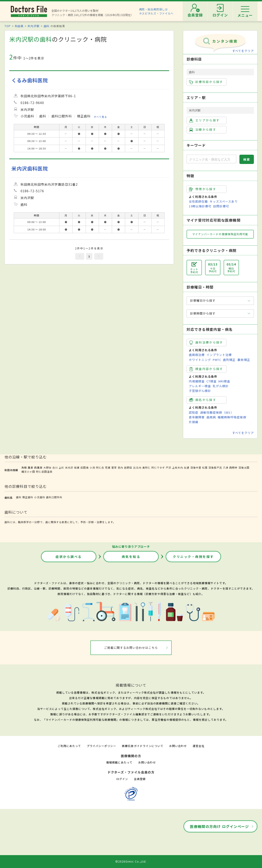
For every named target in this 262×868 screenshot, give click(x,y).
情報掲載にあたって (119, 762)
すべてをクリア (243, 51)
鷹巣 (30, 467)
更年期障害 (197, 417)
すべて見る (100, 117)
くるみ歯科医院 (30, 80)
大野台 (47, 467)
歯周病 (211, 417)
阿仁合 (100, 467)
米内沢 (69, 467)
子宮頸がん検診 (200, 391)
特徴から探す (203, 189)
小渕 (92, 467)
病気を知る (131, 557)
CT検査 (212, 381)
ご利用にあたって (69, 746)
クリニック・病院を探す (193, 557)
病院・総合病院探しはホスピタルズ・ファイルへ (156, 11)
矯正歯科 (28, 497)
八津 (226, 467)
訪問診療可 (221, 206)
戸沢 (168, 467)
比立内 (137, 467)
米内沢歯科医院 (30, 168)
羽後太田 (244, 467)
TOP (8, 26)
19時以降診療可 (200, 206)
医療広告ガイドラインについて (143, 746)
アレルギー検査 (200, 386)
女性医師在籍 (198, 201)
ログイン (122, 779)
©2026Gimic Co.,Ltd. (131, 861)
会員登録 (140, 779)
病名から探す (203, 400)
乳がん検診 (221, 386)
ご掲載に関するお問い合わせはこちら (131, 648)
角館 (24, 467)
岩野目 (128, 467)
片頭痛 (194, 422)
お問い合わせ (178, 746)
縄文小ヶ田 (28, 472)
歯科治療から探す (206, 342)
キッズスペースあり (224, 201)
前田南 (84, 467)
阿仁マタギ (158, 467)
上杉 (61, 467)
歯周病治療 (197, 355)
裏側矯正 (244, 360)
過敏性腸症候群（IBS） (217, 412)
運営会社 (199, 746)
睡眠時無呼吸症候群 (232, 417)
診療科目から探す (206, 82)
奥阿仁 (146, 467)
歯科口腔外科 (54, 497)
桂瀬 (77, 467)
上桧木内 (178, 467)
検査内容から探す (206, 369)
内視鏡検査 (197, 381)
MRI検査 (224, 381)
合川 (55, 467)
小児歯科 (40, 497)
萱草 (114, 467)
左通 (187, 467)
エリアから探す (204, 120)
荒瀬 (108, 467)
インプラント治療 (219, 355)
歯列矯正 (229, 360)
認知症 (194, 412)
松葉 (205, 467)
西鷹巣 (38, 467)
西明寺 (233, 467)
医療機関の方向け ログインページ (219, 826)
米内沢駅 (33, 26)
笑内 (120, 467)
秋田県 (19, 26)
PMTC (217, 360)
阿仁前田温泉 (44, 472)
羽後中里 (196, 467)
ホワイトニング (200, 360)
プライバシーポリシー (101, 746)
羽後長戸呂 (215, 467)
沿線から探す (203, 130)
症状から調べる (69, 557)
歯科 (47, 26)
